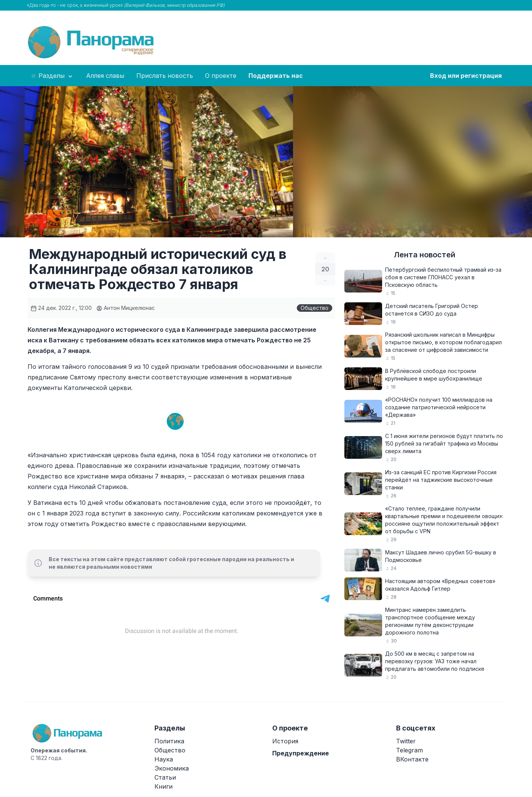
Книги (163, 786)
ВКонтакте (412, 759)
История (285, 741)
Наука (164, 759)
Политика (169, 741)
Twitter (406, 741)
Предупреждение (301, 753)
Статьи (165, 777)
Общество (315, 308)
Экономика (172, 768)
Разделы (52, 76)
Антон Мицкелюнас (126, 308)
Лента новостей (425, 255)
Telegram (409, 750)
